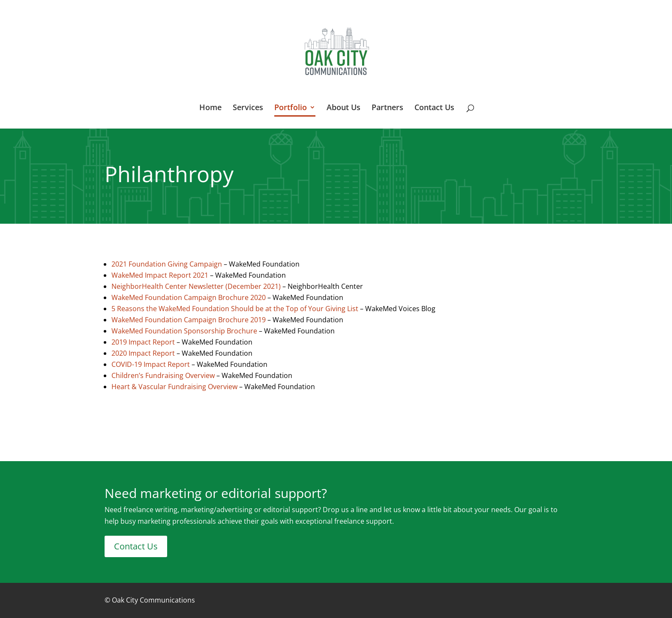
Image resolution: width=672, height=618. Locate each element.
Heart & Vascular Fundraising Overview (174, 387)
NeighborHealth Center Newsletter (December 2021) (196, 286)
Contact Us (434, 108)
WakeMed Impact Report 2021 (161, 275)
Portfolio (291, 108)
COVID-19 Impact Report (151, 364)
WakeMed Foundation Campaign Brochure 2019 (189, 320)
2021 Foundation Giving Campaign (167, 264)
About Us (343, 108)
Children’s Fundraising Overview (163, 375)
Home (210, 108)
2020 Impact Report (143, 353)
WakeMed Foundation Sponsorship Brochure (184, 331)
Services (248, 108)
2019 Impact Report (143, 342)
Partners (387, 108)
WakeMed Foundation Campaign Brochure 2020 (189, 297)
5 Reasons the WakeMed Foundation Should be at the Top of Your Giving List (235, 309)
